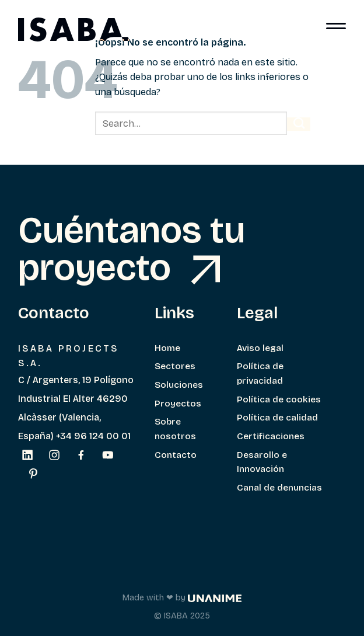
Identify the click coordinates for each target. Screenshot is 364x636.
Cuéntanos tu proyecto (132, 249)
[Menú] (336, 29)
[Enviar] (299, 124)
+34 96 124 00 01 (93, 436)
